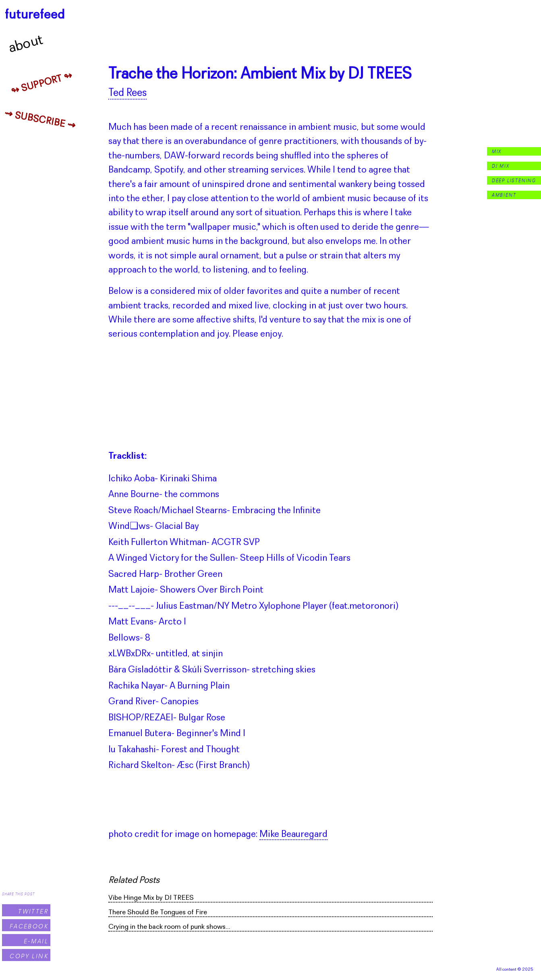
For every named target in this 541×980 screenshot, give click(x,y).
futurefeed (35, 15)
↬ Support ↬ (42, 84)
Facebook (29, 926)
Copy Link (29, 956)
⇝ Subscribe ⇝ (40, 120)
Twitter (33, 911)
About (26, 44)
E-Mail (36, 941)
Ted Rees (127, 93)
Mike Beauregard (293, 834)
